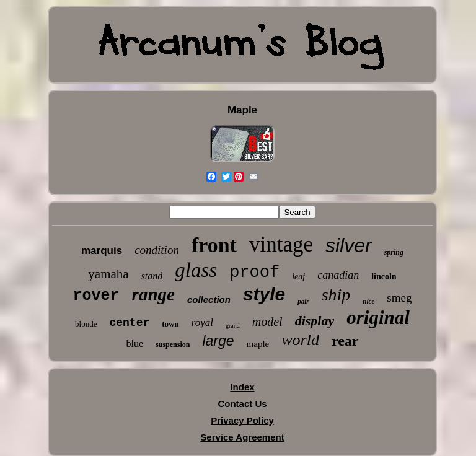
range (153, 294)
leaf (298, 277)
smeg (399, 298)
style (264, 294)
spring (394, 252)
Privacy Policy (242, 420)
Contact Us (242, 404)
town (170, 324)
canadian (338, 275)
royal (202, 322)
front (214, 245)
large (218, 341)
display (315, 321)
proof (254, 273)
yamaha (108, 274)
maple (258, 344)
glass (196, 270)
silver (349, 245)
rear (345, 341)
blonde (86, 324)
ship (336, 295)
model (267, 322)
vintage (281, 244)
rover (96, 296)
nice (368, 301)
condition (157, 250)
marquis (102, 251)
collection (209, 300)
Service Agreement (242, 437)
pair (303, 301)
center (129, 323)
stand (152, 276)
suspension (173, 344)
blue (135, 344)
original (378, 318)
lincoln (384, 277)
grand (233, 326)
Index (242, 387)
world (300, 340)
